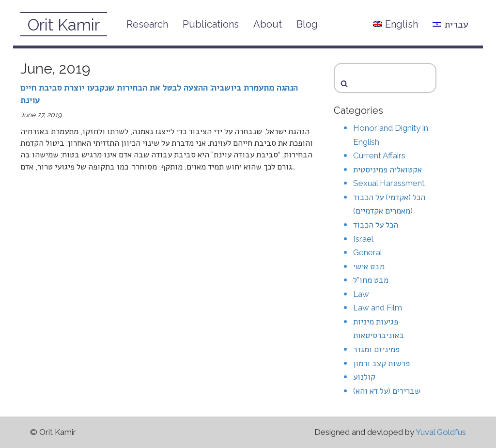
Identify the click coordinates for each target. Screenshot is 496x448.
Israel (363, 239)
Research (147, 24)
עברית (450, 24)
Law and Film (378, 308)
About (268, 24)
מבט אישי (369, 266)
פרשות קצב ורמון (381, 363)
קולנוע (364, 377)
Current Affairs (379, 155)
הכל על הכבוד (376, 225)
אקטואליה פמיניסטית (387, 170)
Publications (211, 24)
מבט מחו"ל (371, 280)
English (395, 24)
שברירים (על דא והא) (387, 391)
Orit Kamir (64, 25)
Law (361, 294)
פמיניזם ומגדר (376, 349)
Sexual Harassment (389, 183)
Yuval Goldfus (441, 432)
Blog (307, 24)
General (368, 252)
